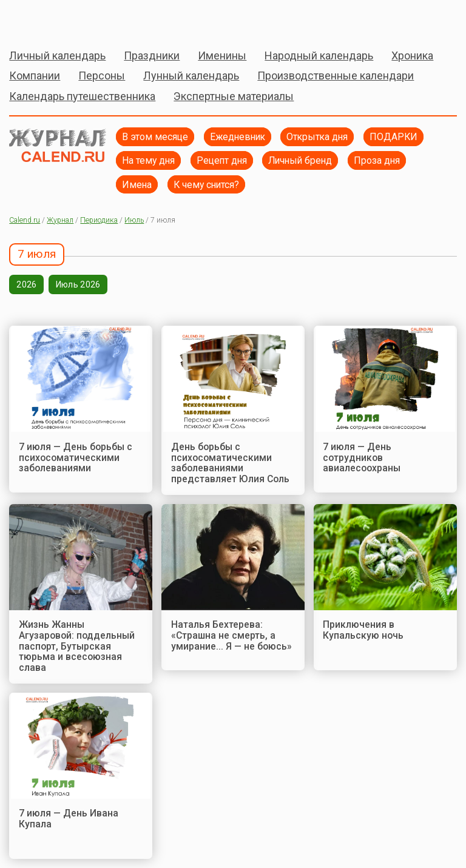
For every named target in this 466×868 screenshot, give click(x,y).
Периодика (99, 220)
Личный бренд (300, 160)
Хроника (412, 56)
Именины (222, 56)
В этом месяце (155, 137)
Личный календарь (57, 56)
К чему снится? (206, 185)
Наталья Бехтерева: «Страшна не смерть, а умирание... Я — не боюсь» (231, 635)
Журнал (60, 220)
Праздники (152, 56)
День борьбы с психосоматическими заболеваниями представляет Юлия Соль (230, 463)
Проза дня (377, 160)
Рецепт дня (222, 160)
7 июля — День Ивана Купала (69, 819)
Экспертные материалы (234, 96)
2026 (26, 284)
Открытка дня (317, 137)
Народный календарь (319, 56)
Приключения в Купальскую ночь (363, 630)
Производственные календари (336, 76)
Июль (134, 220)
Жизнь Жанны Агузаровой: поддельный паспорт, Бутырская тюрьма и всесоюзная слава (77, 646)
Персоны (102, 76)
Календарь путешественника (82, 96)
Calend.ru (25, 220)
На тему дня (148, 160)
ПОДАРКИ (393, 137)
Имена (137, 185)
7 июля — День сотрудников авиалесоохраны (362, 457)
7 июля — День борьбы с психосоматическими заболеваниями (76, 457)
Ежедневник (238, 137)
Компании (35, 76)
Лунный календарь (191, 76)
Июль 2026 (78, 284)
